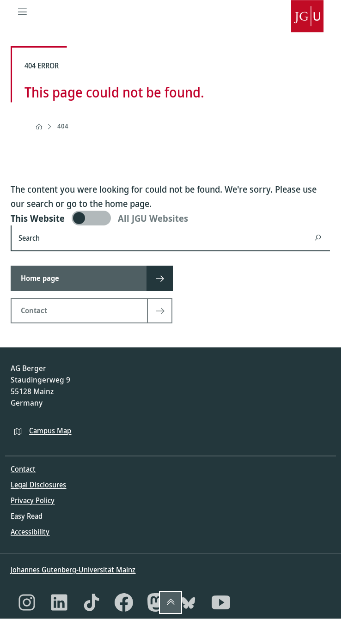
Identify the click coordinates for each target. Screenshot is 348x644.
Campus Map (50, 431)
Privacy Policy (33, 500)
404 (63, 126)
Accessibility (30, 532)
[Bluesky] (189, 602)
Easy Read (27, 516)
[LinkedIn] (59, 602)
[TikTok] (92, 602)
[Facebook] (124, 602)
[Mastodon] (156, 602)
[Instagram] (27, 602)
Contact (23, 469)
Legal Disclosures (38, 485)
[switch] (170, 218)
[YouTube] (221, 602)
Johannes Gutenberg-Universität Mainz (73, 570)
